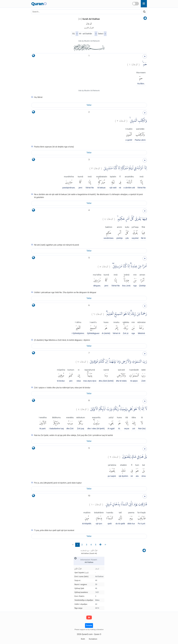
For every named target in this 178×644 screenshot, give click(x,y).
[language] (34, 56)
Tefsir (89, 105)
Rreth (83, 639)
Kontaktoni (93, 639)
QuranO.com (87, 634)
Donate (89, 625)
